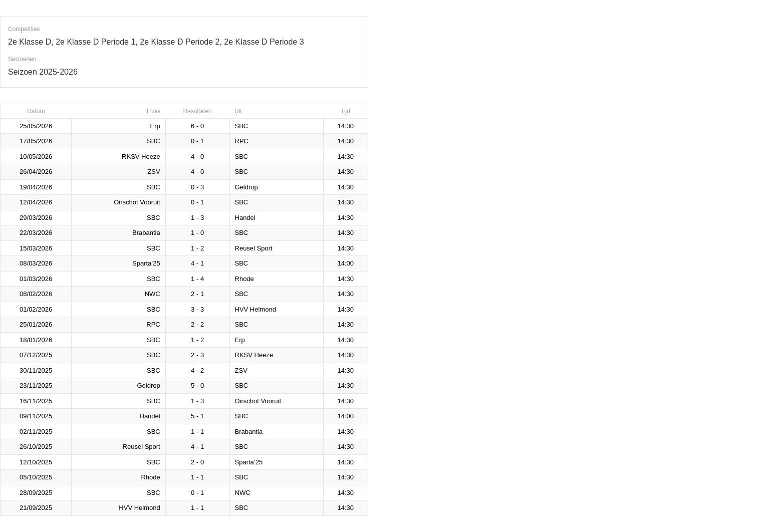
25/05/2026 (36, 126)
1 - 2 (197, 248)
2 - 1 (197, 294)
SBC (242, 126)
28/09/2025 (36, 493)
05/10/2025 (36, 477)
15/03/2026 (36, 248)
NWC (153, 294)
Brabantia (146, 233)
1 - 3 (197, 218)
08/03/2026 (36, 263)
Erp (155, 126)
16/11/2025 (36, 401)
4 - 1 (197, 263)
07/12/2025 (36, 355)
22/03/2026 (36, 233)
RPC (242, 141)
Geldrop (246, 187)
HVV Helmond (256, 309)
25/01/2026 (36, 324)
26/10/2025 (36, 447)
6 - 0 (197, 126)
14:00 (345, 263)
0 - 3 (197, 187)
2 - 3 (197, 355)
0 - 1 (197, 141)
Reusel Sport (254, 248)
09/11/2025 (36, 416)
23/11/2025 (36, 385)
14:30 (345, 126)
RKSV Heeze (141, 157)
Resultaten (197, 111)
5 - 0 (197, 385)
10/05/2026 (36, 157)
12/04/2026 (36, 202)
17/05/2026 (36, 141)
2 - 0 (197, 462)
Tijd (345, 111)
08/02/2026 (36, 294)
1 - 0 (197, 233)
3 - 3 (197, 309)
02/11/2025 (36, 432)
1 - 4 (197, 279)
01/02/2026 (36, 309)
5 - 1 (197, 416)
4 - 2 (197, 370)
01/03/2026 (36, 279)
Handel (245, 218)
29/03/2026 (36, 218)
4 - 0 (197, 157)
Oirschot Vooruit (137, 202)
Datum (36, 111)
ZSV (154, 172)
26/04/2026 (36, 172)
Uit (238, 111)
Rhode (244, 279)
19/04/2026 (36, 187)
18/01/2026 (36, 340)
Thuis (153, 111)
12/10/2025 (36, 462)
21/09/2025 (36, 508)
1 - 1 (197, 432)
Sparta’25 (146, 263)
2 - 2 (197, 324)
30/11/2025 (36, 370)
